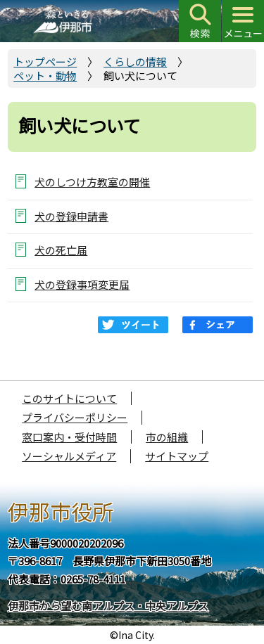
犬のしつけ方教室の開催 (92, 182)
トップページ (45, 62)
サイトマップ (177, 456)
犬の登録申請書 (71, 216)
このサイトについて (69, 398)
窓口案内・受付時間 (69, 437)
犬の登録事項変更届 (82, 284)
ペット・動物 (45, 76)
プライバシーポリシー (75, 417)
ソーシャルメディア (69, 456)
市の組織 (167, 437)
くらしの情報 (135, 62)
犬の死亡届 (61, 250)
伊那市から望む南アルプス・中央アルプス (108, 606)
